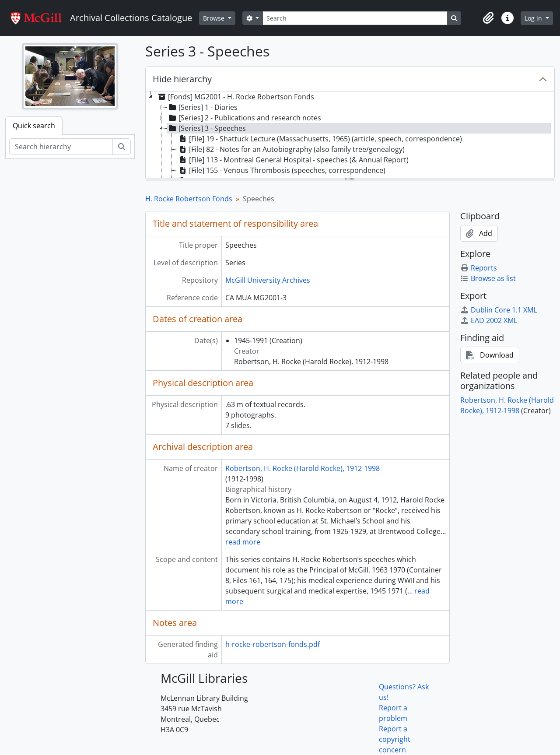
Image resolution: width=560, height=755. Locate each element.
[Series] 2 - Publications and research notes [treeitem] (244, 118)
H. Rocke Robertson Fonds (189, 199)
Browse (215, 18)
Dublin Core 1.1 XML (499, 310)
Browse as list (488, 278)
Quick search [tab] (34, 126)
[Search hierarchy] (61, 147)
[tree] (350, 135)
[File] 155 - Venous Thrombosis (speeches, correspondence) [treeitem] (282, 170)
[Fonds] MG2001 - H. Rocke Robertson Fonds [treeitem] (235, 97)
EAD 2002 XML (489, 320)
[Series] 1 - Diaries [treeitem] (202, 107)
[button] (488, 18)
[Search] (355, 18)
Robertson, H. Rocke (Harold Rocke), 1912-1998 (303, 468)
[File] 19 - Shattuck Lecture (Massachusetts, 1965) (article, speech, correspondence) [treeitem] (320, 139)
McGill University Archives (268, 280)
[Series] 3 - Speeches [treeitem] (206, 128)
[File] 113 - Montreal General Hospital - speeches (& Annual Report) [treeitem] (293, 160)
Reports (479, 268)
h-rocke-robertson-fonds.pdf (273, 644)
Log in (534, 18)
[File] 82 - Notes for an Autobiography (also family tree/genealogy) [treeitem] (291, 149)
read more (243, 542)
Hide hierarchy (182, 79)
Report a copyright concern (395, 739)
